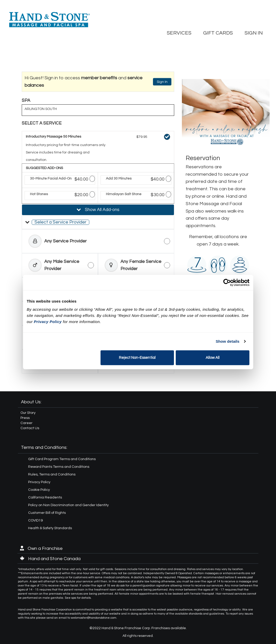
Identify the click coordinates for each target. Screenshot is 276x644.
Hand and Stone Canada (50, 559)
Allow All (213, 357)
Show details (228, 341)
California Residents (45, 497)
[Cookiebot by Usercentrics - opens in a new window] (227, 283)
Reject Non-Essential (137, 357)
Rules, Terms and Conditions (52, 474)
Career (26, 423)
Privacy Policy (39, 482)
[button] (98, 222)
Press (25, 418)
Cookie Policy (39, 490)
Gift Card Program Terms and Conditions (62, 459)
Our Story (28, 413)
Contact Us (30, 428)
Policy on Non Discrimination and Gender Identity (68, 505)
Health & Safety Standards (50, 528)
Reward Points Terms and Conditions (59, 467)
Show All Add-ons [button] (102, 210)
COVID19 (35, 520)
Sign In (162, 82)
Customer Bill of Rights (47, 513)
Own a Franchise (41, 548)
